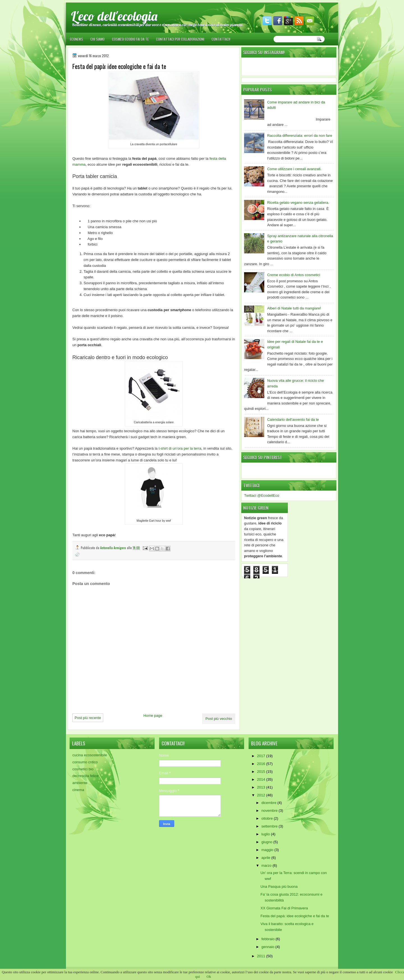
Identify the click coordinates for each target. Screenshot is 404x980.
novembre (270, 811)
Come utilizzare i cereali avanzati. (294, 169)
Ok (209, 976)
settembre (270, 826)
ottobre (268, 818)
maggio (268, 850)
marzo (267, 865)
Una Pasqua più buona (279, 887)
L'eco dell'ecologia (114, 16)
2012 (262, 795)
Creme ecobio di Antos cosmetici (294, 275)
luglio (266, 834)
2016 (262, 764)
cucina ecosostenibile (90, 755)
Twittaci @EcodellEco (262, 495)
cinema (78, 790)
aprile (266, 858)
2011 (262, 956)
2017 (262, 756)
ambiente (80, 783)
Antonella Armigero (113, 548)
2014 (262, 779)
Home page (153, 716)
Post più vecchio (219, 719)
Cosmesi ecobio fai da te (130, 39)
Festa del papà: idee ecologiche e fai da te (295, 916)
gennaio (268, 947)
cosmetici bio (83, 769)
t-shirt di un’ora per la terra (180, 448)
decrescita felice (85, 776)
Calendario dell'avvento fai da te (293, 419)
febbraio (269, 939)
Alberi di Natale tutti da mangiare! (294, 308)
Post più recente (88, 718)
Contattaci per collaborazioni (180, 39)
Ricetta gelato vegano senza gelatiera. (298, 203)
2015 (262, 772)
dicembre (269, 803)
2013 (262, 787)
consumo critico (85, 762)
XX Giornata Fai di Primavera (284, 908)
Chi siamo (97, 39)
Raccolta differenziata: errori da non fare (300, 136)
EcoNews (76, 39)
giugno (268, 842)
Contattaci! (221, 39)
